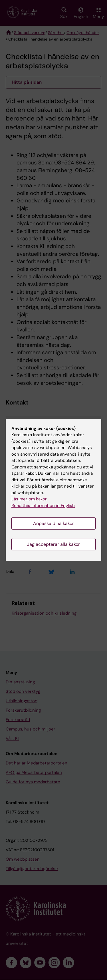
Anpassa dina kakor (53, 523)
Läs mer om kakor (29, 499)
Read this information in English (43, 506)
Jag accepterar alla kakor (53, 544)
